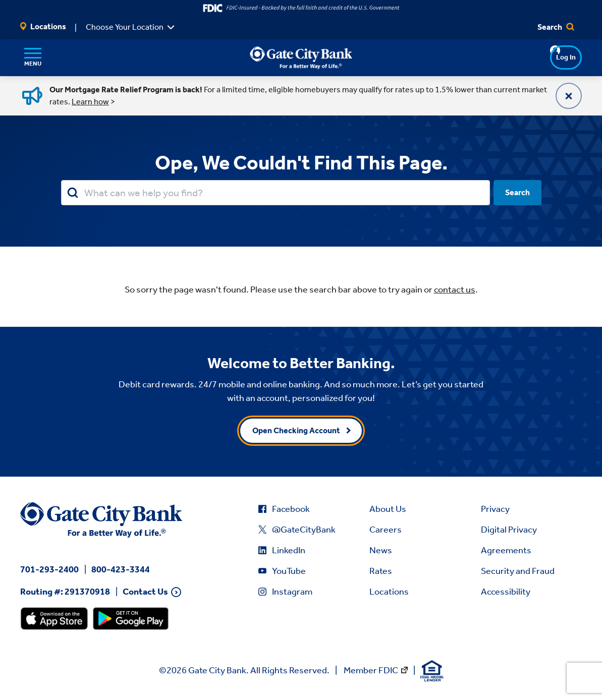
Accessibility (506, 592)
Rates (381, 571)
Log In (546, 57)
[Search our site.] (276, 193)
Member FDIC (371, 670)
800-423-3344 (121, 569)
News (381, 550)
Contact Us (145, 592)
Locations (43, 26)
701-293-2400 (49, 569)
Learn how (90, 102)
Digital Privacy (509, 530)
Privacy (495, 509)
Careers (386, 530)
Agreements (506, 550)
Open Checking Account (296, 430)
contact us (455, 289)
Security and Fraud (518, 571)
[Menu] (33, 57)
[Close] (569, 96)
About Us (388, 509)
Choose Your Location (125, 27)
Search (556, 27)
